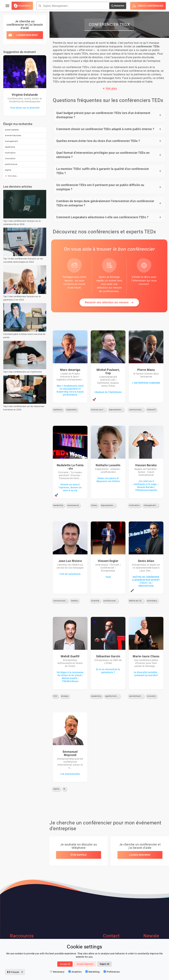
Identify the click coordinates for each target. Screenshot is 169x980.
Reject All (104, 964)
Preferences (112, 972)
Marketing (93, 972)
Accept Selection (85, 964)
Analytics (75, 972)
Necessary (57, 972)
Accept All (65, 964)
